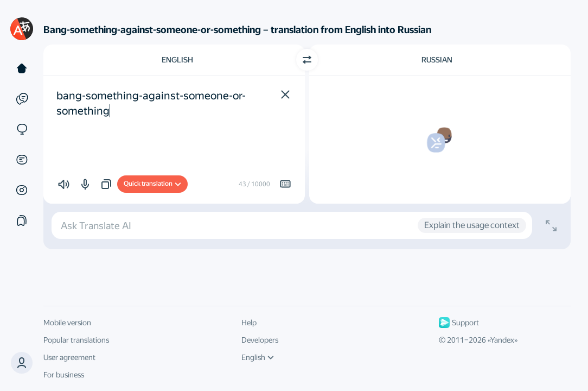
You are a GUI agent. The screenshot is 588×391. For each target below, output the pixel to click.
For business (64, 375)
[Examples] (22, 99)
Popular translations (76, 340)
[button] (22, 363)
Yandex (502, 340)
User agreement (69, 357)
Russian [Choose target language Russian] (437, 60)
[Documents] (22, 160)
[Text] (22, 68)
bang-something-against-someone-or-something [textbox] (151, 103)
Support (459, 323)
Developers (260, 340)
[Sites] (22, 129)
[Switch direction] (307, 60)
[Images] (22, 190)
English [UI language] (258, 357)
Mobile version (67, 323)
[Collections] (22, 220)
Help (249, 323)
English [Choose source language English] (177, 60)
